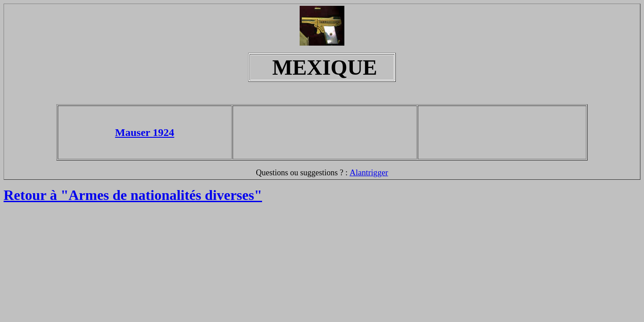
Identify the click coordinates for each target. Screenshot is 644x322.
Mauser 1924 (144, 132)
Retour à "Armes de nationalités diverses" (133, 195)
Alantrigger (369, 172)
